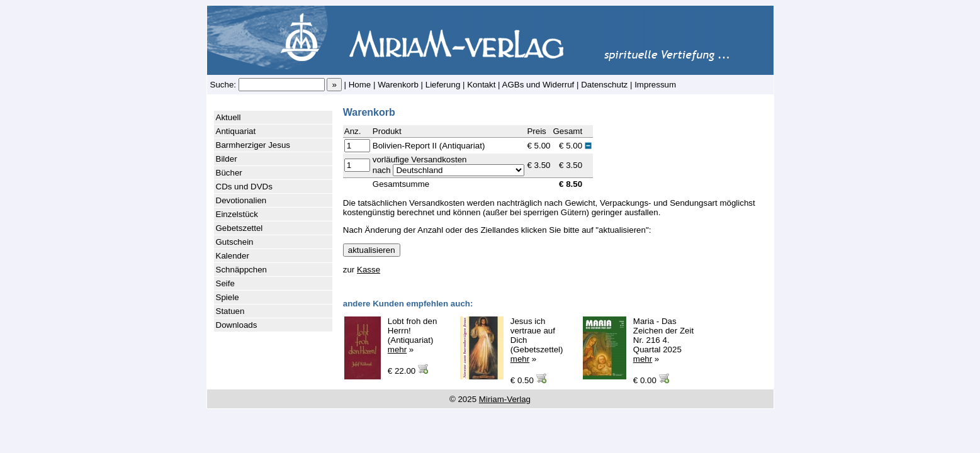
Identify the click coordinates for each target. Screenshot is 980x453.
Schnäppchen (242, 270)
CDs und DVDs (244, 187)
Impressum (655, 85)
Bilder (227, 159)
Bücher (229, 173)
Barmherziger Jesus (253, 145)
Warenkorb (398, 85)
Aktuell (228, 117)
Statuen (230, 311)
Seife (225, 283)
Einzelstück (237, 214)
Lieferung (443, 85)
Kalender (233, 256)
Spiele (228, 297)
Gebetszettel (239, 228)
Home (360, 85)
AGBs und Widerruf (538, 85)
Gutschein (235, 242)
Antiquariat (236, 131)
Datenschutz (604, 85)
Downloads (237, 325)
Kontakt (481, 85)
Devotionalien (241, 200)
